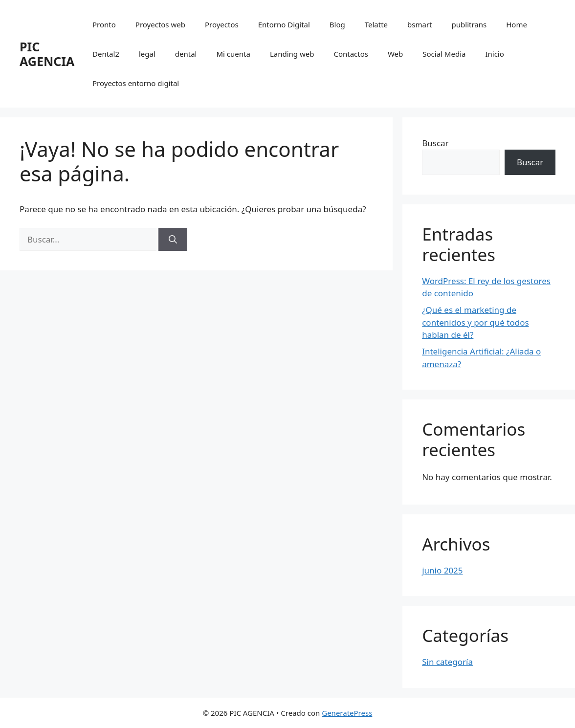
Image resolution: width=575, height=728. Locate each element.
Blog (337, 24)
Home (517, 24)
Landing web (292, 54)
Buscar (435, 143)
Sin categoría (447, 662)
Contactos (351, 54)
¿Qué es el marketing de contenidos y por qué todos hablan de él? (475, 322)
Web (395, 54)
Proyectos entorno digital (136, 83)
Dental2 (106, 54)
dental (186, 54)
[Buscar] (173, 240)
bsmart (420, 24)
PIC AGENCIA (47, 54)
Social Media (444, 54)
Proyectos (222, 24)
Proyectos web (160, 24)
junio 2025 (442, 570)
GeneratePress (347, 713)
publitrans (469, 24)
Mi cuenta (233, 54)
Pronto (104, 24)
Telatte (376, 24)
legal (147, 54)
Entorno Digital (284, 24)
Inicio (494, 54)
